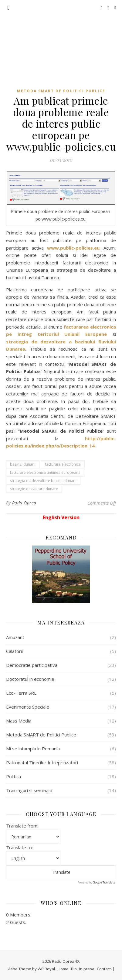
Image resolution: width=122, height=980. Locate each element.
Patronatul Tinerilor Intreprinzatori (42, 762)
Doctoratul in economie (30, 679)
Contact (104, 969)
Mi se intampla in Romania (33, 749)
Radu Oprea (61, 37)
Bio (74, 969)
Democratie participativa (32, 665)
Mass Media (19, 721)
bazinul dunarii (23, 464)
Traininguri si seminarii (29, 790)
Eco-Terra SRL (21, 693)
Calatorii (14, 651)
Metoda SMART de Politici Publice (61, 91)
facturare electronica (63, 464)
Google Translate (104, 882)
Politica (14, 776)
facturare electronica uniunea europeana (45, 472)
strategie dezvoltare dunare (34, 489)
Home (63, 969)
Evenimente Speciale (28, 707)
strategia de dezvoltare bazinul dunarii (43, 481)
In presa (87, 969)
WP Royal (46, 969)
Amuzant (15, 637)
